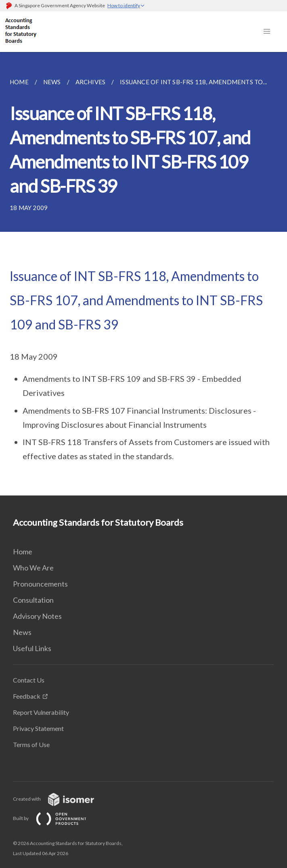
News (22, 632)
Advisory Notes (37, 616)
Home (23, 552)
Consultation (33, 600)
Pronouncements (40, 584)
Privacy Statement (38, 728)
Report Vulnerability (41, 712)
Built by (56, 818)
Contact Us (29, 680)
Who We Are (33, 568)
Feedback (27, 696)
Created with (60, 799)
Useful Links (32, 648)
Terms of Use (31, 744)
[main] (143, 274)
